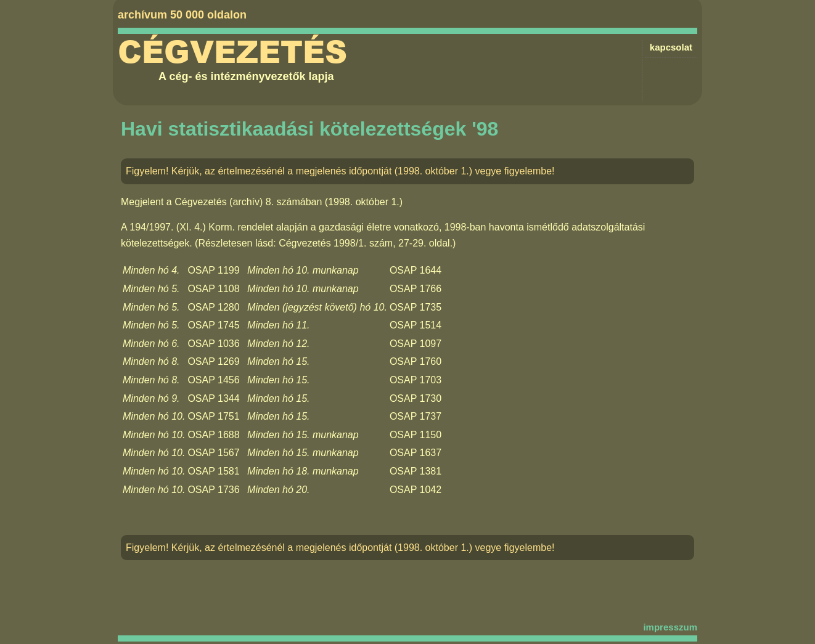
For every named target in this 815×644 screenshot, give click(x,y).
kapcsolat (671, 47)
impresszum (670, 627)
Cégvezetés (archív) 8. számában (248, 202)
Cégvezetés (232, 52)
